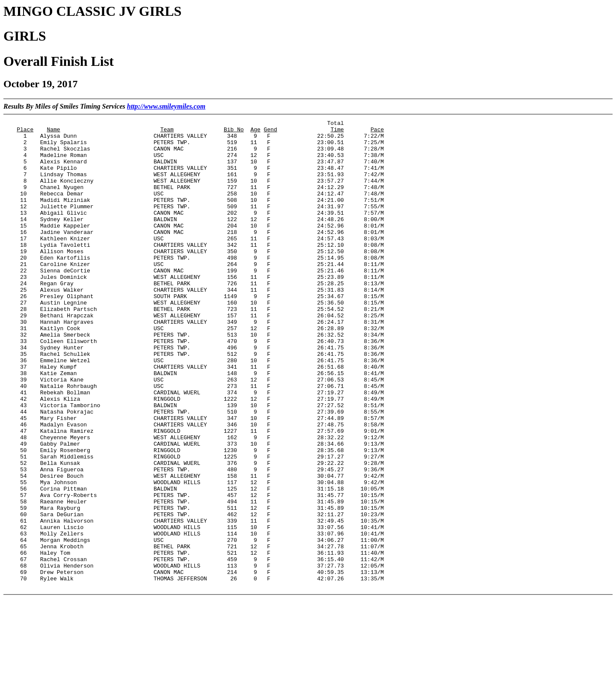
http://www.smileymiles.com (166, 106)
